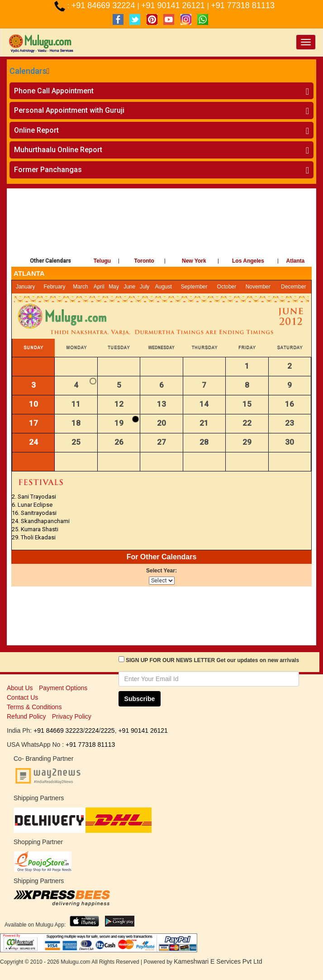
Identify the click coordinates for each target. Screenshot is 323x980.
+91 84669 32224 (104, 5)
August (164, 287)
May (114, 287)
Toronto (144, 261)
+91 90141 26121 (174, 5)
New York (194, 261)
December (293, 287)
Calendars (28, 71)
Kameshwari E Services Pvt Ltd (218, 961)
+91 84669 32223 (58, 730)
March (80, 287)
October (227, 287)
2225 (107, 730)
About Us (20, 688)
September (194, 287)
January (26, 287)
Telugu (102, 261)
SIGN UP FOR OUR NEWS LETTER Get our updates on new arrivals (212, 660)
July (145, 287)
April (99, 287)
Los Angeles (248, 261)
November (258, 287)
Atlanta (296, 261)
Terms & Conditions (34, 707)
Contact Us (22, 697)
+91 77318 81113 (243, 5)
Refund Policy (26, 716)
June (129, 287)
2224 (92, 730)
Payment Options (63, 688)
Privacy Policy (72, 716)
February (54, 287)
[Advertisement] (161, 220)
